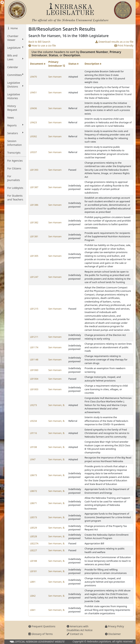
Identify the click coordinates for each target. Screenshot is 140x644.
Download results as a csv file (114, 42)
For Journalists (14, 178)
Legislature (15, 48)
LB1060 (34, 370)
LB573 (34, 517)
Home (14, 28)
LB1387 (34, 187)
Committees (15, 75)
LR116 (33, 433)
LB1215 (34, 309)
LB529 (34, 528)
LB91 (33, 582)
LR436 (33, 108)
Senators (15, 133)
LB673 (34, 475)
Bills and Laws (15, 57)
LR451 (33, 92)
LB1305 (34, 256)
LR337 (33, 152)
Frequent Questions (42, 626)
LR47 (33, 459)
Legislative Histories (14, 96)
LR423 (33, 122)
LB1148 (34, 359)
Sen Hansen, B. (57, 405)
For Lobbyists (15, 188)
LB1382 (34, 222)
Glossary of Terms (41, 634)
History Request (12, 108)
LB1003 (34, 389)
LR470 (33, 77)
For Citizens (14, 168)
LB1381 (34, 236)
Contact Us (75, 634)
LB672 (34, 491)
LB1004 (34, 379)
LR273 (33, 405)
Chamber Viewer (15, 38)
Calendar (13, 67)
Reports (15, 125)
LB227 (34, 550)
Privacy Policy (114, 626)
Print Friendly (124, 45)
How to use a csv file (42, 45)
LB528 (34, 536)
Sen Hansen (55, 77)
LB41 (33, 610)
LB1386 (34, 205)
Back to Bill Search (39, 42)
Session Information (14, 143)
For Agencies (15, 161)
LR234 (33, 421)
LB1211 (34, 337)
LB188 (34, 561)
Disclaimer (113, 634)
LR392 (33, 136)
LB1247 (34, 277)
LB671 (34, 503)
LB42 (33, 596)
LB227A (34, 543)
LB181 (34, 571)
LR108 (33, 447)
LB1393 (34, 170)
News (11, 118)
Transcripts (14, 153)
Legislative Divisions (15, 85)
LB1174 (34, 347)
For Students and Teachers (15, 198)
